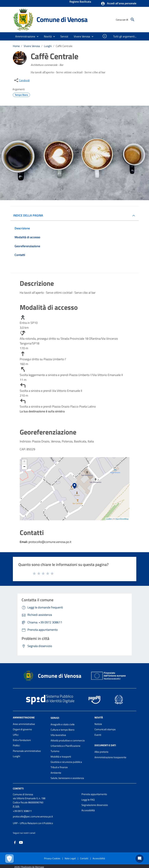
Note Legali (70, 858)
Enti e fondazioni (22, 740)
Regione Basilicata (80, 2)
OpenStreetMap (122, 519)
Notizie (98, 724)
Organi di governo (22, 729)
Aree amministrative (24, 724)
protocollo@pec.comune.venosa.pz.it (33, 816)
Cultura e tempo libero (62, 730)
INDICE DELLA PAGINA (29, 215)
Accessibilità (88, 810)
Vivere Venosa (32, 46)
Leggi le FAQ (88, 800)
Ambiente (56, 773)
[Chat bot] (140, 859)
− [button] (24, 467)
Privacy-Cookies (52, 858)
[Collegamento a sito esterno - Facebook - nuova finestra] (15, 842)
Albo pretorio (101, 752)
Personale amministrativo (27, 751)
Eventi (98, 735)
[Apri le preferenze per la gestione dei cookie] (9, 859)
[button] (119, 4)
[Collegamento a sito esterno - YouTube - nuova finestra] (21, 842)
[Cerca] (133, 20)
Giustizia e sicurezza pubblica (66, 762)
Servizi (55, 718)
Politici (16, 745)
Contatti (18, 788)
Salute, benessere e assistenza (67, 778)
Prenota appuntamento (94, 794)
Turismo (55, 751)
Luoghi (48, 46)
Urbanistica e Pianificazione (65, 746)
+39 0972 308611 (22, 811)
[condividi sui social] (22, 80)
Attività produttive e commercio (68, 740)
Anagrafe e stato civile (63, 724)
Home (16, 46)
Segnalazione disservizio (95, 805)
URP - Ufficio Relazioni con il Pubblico (33, 823)
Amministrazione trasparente (110, 757)
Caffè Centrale (64, 46)
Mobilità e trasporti (61, 757)
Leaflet (109, 519)
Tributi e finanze (59, 767)
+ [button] (24, 462)
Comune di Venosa (62, 19)
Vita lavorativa (58, 735)
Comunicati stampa (105, 729)
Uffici (16, 735)
